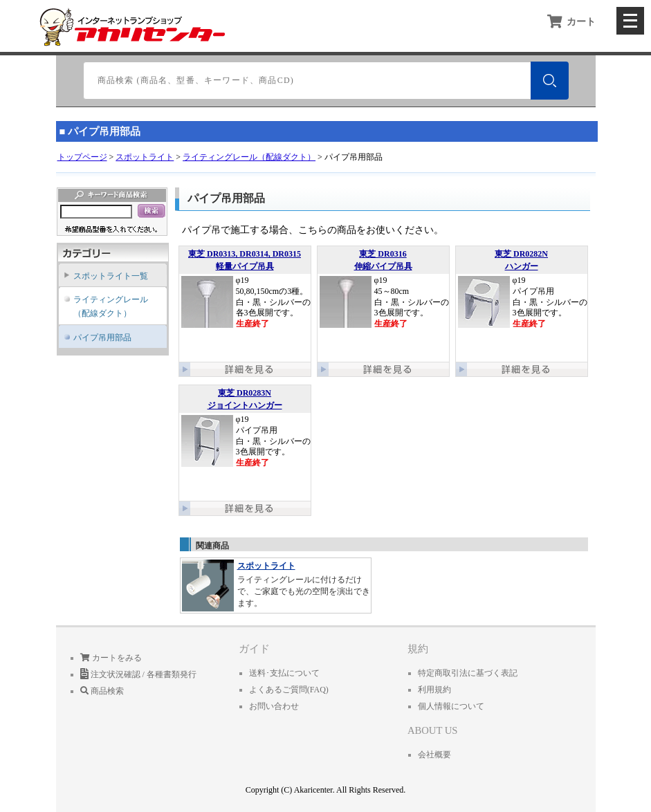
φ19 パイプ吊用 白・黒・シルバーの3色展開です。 (522, 303)
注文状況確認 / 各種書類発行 (138, 674)
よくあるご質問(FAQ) (289, 690)
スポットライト (145, 157)
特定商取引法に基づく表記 (468, 673)
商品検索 (102, 691)
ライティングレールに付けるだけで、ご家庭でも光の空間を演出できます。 (276, 585)
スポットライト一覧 (111, 276)
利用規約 (434, 690)
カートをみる (111, 658)
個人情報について (451, 706)
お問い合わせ (274, 706)
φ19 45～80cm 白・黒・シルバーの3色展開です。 (383, 303)
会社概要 (434, 755)
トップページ (82, 157)
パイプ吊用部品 (102, 338)
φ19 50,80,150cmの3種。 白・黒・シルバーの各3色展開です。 (245, 303)
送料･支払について (284, 673)
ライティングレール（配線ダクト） (249, 157)
